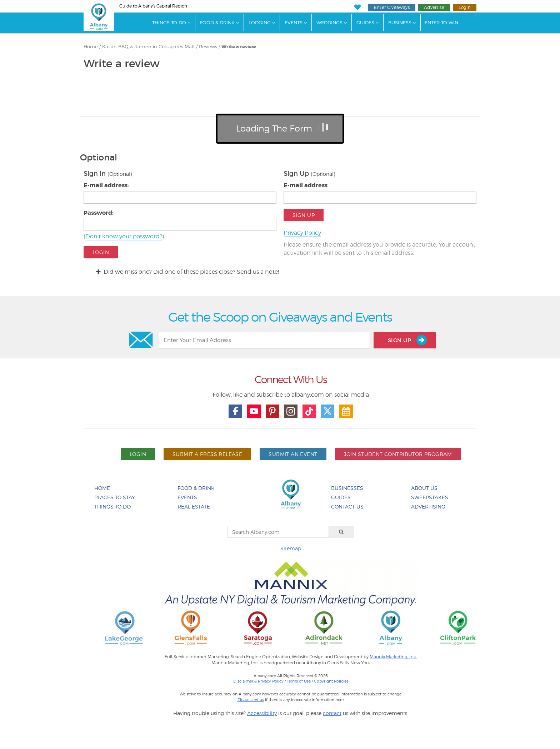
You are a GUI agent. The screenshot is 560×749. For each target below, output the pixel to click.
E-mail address (306, 185)
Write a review (239, 47)
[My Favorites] (357, 7)
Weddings (329, 23)
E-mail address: (106, 185)
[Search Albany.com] (278, 532)
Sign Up (304, 215)
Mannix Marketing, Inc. (393, 657)
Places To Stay (115, 497)
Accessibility (262, 713)
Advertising (428, 507)
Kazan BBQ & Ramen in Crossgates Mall (148, 47)
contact (332, 713)
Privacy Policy (302, 233)
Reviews (208, 47)
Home (91, 47)
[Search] (341, 532)
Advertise (434, 7)
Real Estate (194, 507)
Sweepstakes (430, 497)
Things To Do (169, 23)
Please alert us (251, 700)
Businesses (347, 488)
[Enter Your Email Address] (264, 340)
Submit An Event (293, 454)
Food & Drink (217, 23)
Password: (99, 213)
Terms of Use (299, 681)
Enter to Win (441, 23)
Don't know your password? (124, 236)
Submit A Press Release (207, 454)
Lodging (260, 23)
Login (465, 7)
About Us (424, 488)
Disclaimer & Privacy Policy (258, 681)
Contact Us (347, 507)
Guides (365, 23)
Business (400, 23)
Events (294, 23)
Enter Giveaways (392, 7)
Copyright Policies (331, 681)
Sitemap (291, 548)
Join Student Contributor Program (398, 454)
